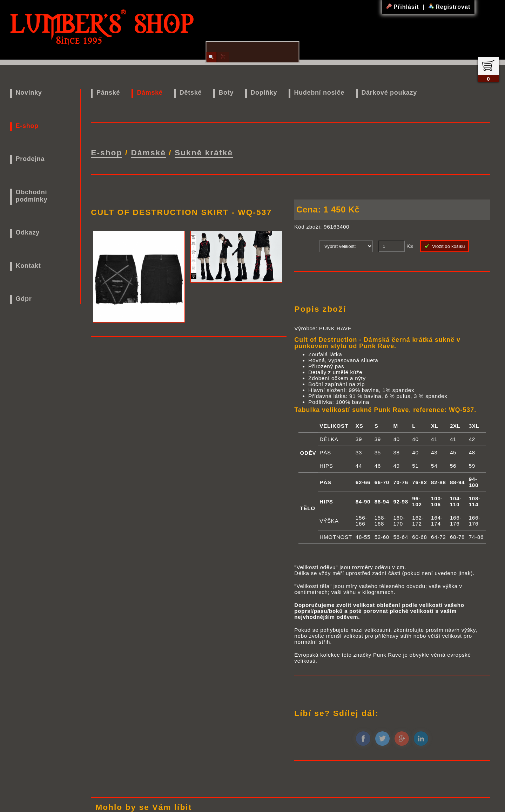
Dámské (150, 93)
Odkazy (28, 232)
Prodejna (30, 159)
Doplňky (264, 93)
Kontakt (28, 266)
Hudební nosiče (319, 93)
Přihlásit (404, 7)
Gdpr (24, 299)
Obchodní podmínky (32, 196)
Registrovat (449, 7)
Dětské (191, 93)
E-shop (27, 126)
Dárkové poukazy (389, 93)
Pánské (108, 93)
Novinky (29, 93)
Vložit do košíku (445, 245)
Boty (226, 93)
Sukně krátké (204, 152)
